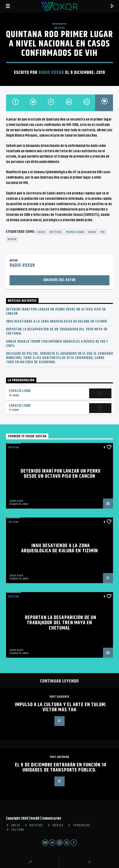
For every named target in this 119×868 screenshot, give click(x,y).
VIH (103, 232)
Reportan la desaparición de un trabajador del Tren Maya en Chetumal (57, 332)
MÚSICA (58, 825)
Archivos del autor (59, 280)
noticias (56, 232)
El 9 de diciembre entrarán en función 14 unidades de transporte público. (61, 768)
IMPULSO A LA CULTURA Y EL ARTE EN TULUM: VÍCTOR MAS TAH (61, 707)
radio (92, 232)
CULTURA (18, 830)
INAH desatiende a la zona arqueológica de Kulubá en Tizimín (56, 322)
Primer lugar (75, 232)
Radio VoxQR (51, 73)
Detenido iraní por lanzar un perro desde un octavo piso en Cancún (56, 312)
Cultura (13, 522)
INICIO (15, 825)
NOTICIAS (59, 28)
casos (41, 232)
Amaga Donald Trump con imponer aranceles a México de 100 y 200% (57, 344)
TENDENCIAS (82, 825)
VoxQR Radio (16, 501)
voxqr (12, 239)
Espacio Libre (20, 391)
